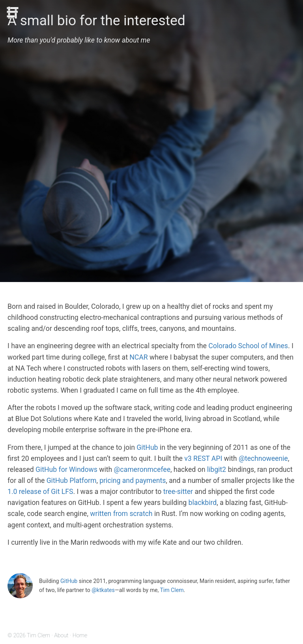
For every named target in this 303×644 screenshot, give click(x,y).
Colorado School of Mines (248, 346)
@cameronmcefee (142, 470)
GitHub (147, 447)
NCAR (138, 357)
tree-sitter (178, 492)
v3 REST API (203, 458)
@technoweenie (263, 458)
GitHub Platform (72, 481)
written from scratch (121, 514)
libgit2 (217, 470)
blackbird (203, 503)
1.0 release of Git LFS (40, 492)
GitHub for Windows (66, 470)
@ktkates (103, 590)
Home (80, 635)
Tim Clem (172, 590)
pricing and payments (133, 481)
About (61, 635)
